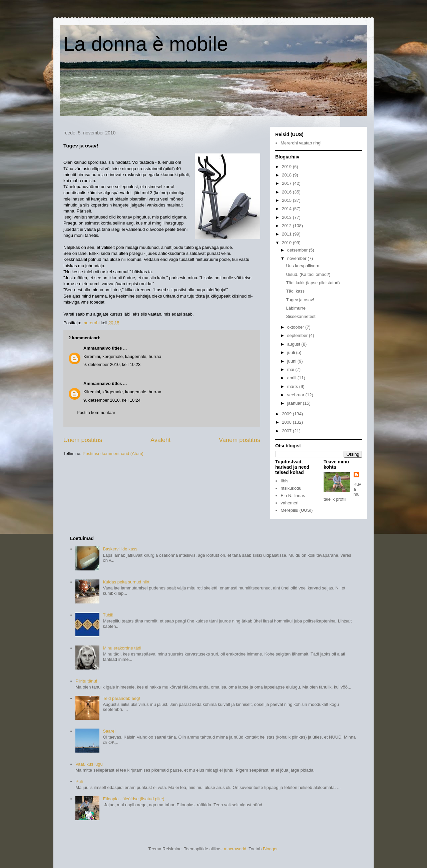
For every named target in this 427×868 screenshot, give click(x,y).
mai (291, 369)
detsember (298, 250)
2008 (287, 422)
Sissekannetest (301, 316)
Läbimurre (296, 308)
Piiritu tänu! (86, 681)
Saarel (109, 731)
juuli (292, 352)
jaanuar (295, 403)
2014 (287, 209)
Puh (79, 781)
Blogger (270, 849)
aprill (292, 378)
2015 (287, 200)
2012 (287, 226)
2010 (287, 243)
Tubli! (108, 615)
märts (293, 386)
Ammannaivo (97, 348)
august (294, 344)
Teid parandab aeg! (121, 698)
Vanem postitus (240, 440)
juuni (292, 361)
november (297, 258)
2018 (287, 175)
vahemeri (289, 503)
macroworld (235, 849)
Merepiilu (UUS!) (297, 510)
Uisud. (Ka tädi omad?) (308, 274)
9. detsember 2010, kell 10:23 (112, 364)
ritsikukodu (291, 488)
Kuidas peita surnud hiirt (126, 582)
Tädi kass (295, 291)
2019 (287, 167)
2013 (287, 217)
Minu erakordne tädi (122, 648)
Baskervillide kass (120, 549)
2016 (287, 192)
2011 (287, 234)
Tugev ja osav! (300, 300)
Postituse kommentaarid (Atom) (113, 454)
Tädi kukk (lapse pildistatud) (313, 283)
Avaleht (160, 440)
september (298, 335)
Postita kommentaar (96, 412)
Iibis (284, 481)
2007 (287, 431)
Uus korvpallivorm (303, 266)
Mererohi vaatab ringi (301, 143)
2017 (287, 183)
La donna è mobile (146, 44)
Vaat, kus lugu (89, 764)
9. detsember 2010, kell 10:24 (112, 400)
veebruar (296, 395)
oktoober (296, 327)
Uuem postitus (83, 440)
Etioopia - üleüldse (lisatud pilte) (133, 799)
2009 (287, 414)
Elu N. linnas (293, 496)
